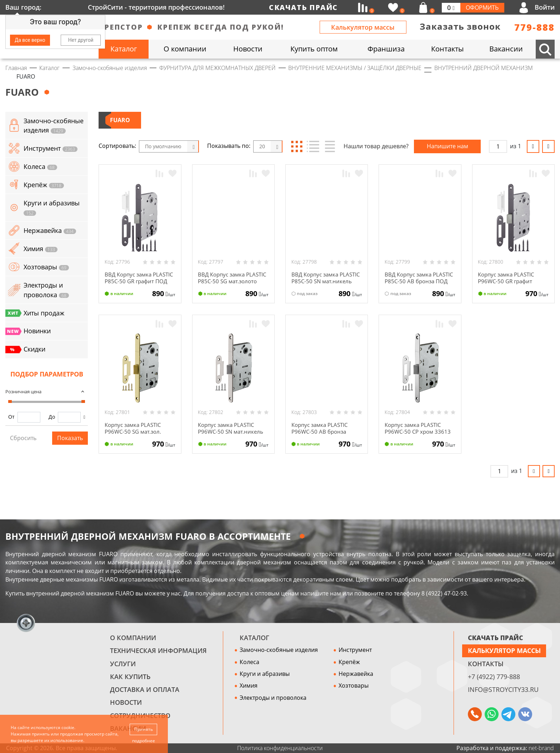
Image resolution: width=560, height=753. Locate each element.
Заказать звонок (460, 26)
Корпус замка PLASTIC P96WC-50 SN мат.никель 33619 (232, 432)
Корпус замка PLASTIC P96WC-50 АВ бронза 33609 (322, 432)
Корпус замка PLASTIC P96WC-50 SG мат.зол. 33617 (135, 432)
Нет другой (81, 40)
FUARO (120, 120)
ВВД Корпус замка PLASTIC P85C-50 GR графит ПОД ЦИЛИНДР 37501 (136, 284)
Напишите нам (447, 146)
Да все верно (30, 40)
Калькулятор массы (363, 27)
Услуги (123, 664)
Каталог (254, 638)
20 (262, 146)
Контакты (486, 664)
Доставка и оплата (145, 689)
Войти (545, 7)
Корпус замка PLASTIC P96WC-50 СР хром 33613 (419, 428)
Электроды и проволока (273, 698)
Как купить (130, 677)
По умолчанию (163, 146)
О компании (133, 638)
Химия (249, 685)
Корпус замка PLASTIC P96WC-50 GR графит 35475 (508, 281)
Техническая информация (158, 650)
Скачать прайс (303, 7)
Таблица (329, 146)
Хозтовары (354, 685)
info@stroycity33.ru (503, 689)
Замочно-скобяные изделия (279, 650)
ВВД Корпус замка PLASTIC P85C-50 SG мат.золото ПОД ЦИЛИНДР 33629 (225, 284)
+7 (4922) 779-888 (494, 677)
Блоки (297, 146)
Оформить (482, 8)
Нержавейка (356, 674)
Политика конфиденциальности (280, 748)
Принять (144, 729)
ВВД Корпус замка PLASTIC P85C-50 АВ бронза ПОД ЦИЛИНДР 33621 (417, 284)
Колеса (249, 662)
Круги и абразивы (265, 674)
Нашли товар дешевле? (376, 146)
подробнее (144, 741)
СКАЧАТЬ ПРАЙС (496, 638)
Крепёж (349, 662)
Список (313, 146)
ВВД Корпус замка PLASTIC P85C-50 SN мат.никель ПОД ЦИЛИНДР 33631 (318, 284)
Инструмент (355, 650)
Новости (126, 702)
